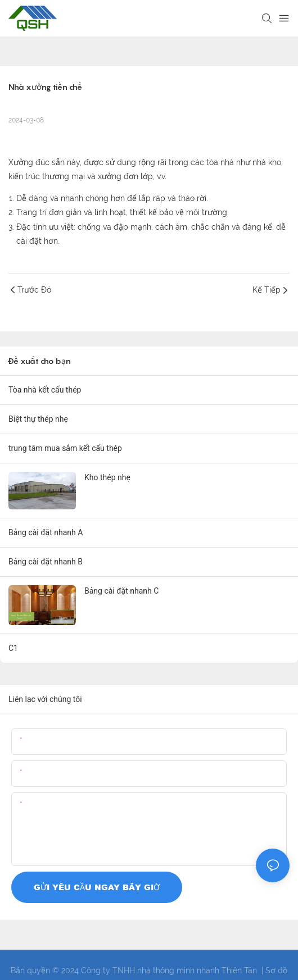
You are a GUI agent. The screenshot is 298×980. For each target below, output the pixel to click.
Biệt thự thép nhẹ (38, 419)
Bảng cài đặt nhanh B (46, 562)
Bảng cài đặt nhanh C (121, 591)
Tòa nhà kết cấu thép (45, 390)
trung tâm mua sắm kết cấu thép (65, 448)
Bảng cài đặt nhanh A (46, 532)
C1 (13, 648)
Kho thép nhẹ (107, 477)
